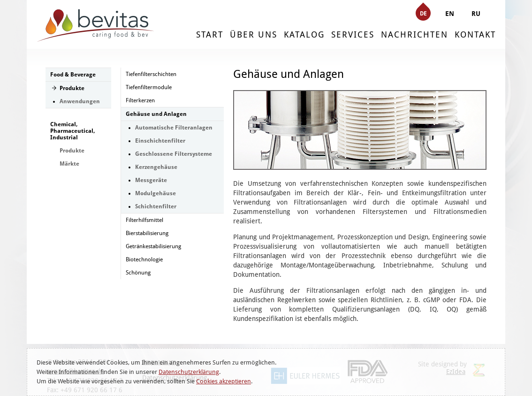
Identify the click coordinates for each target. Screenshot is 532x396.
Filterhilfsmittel (144, 220)
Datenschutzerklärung (189, 372)
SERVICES (353, 34)
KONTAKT (475, 34)
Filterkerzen (140, 100)
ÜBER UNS (254, 34)
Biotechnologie (144, 259)
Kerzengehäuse (156, 167)
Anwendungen (80, 101)
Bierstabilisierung (147, 233)
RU (476, 14)
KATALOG (304, 34)
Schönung (138, 273)
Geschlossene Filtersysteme (174, 154)
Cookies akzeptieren (224, 381)
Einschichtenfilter (160, 141)
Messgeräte (151, 180)
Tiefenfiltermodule (149, 87)
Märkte (69, 164)
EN (450, 14)
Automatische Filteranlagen (174, 128)
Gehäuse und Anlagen (156, 114)
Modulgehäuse (156, 193)
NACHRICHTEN (414, 34)
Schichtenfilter (156, 206)
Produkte (72, 88)
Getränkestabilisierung (153, 246)
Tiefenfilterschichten (151, 74)
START (210, 34)
